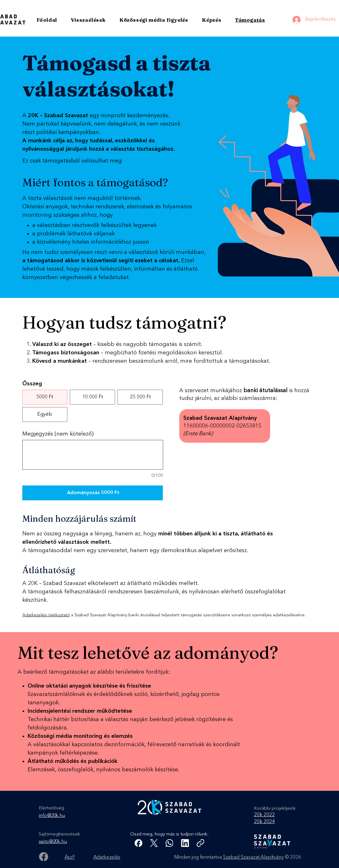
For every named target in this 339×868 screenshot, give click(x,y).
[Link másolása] (201, 843)
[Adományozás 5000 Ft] (93, 493)
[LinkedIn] (185, 843)
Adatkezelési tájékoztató (46, 615)
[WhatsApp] (169, 843)
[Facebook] (44, 857)
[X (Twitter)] (154, 843)
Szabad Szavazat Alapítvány (253, 857)
